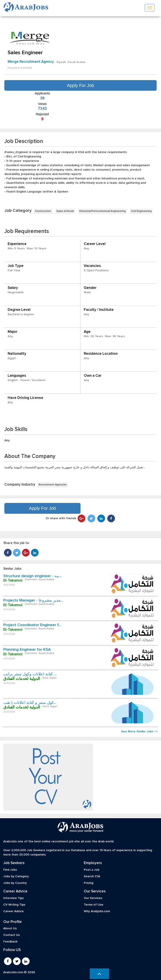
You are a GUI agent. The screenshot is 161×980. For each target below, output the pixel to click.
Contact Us (12, 935)
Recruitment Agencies (53, 485)
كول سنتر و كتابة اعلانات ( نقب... (30, 703)
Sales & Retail (65, 211)
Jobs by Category (16, 876)
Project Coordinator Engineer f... (32, 625)
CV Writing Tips (14, 905)
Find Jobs (10, 870)
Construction (43, 211)
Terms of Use (94, 905)
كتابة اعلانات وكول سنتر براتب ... (30, 674)
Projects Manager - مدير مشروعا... (33, 600)
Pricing (89, 883)
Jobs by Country (15, 883)
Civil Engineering (141, 211)
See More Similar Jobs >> (139, 731)
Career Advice (13, 911)
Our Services (93, 898)
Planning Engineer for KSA (27, 650)
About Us (10, 928)
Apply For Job (80, 85)
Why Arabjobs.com (97, 911)
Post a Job (92, 870)
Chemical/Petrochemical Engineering (102, 211)
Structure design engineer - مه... (32, 576)
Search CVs (92, 876)
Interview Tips (13, 898)
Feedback (10, 942)
